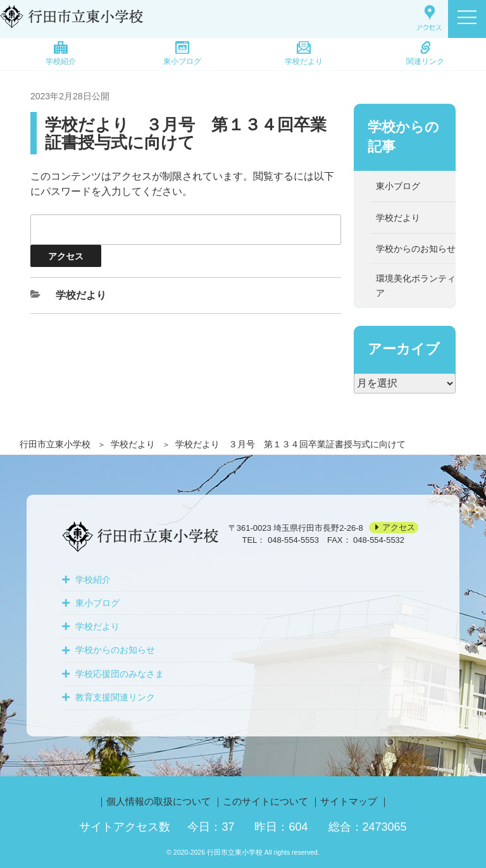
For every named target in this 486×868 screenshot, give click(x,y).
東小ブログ (182, 53)
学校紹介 (61, 53)
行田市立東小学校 (55, 444)
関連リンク (425, 53)
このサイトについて (265, 801)
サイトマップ (349, 801)
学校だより (304, 53)
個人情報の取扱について (159, 801)
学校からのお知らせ (416, 249)
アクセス (399, 528)
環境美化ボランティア (416, 285)
